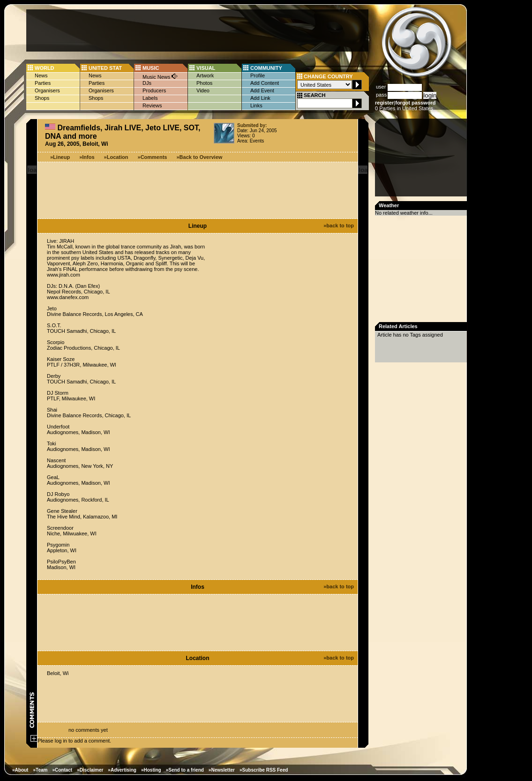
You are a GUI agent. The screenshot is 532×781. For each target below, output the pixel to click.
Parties (43, 83)
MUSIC (151, 68)
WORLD (45, 68)
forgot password (415, 103)
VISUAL (206, 68)
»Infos (87, 157)
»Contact (62, 770)
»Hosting (151, 770)
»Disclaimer (90, 770)
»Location (116, 157)
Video (203, 90)
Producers (154, 90)
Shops (42, 98)
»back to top (339, 225)
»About (20, 770)
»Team (40, 770)
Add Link (260, 98)
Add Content (265, 83)
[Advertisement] (197, 30)
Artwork (205, 75)
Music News (160, 76)
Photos (204, 83)
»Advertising (122, 770)
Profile (258, 75)
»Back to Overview (200, 157)
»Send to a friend (185, 770)
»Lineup (60, 157)
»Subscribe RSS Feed (264, 770)
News (41, 75)
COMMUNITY (266, 68)
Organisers (47, 90)
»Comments (153, 157)
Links (256, 105)
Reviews (152, 105)
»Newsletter (222, 770)
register (384, 103)
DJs (147, 83)
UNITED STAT (105, 68)
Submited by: (252, 125)
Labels (150, 98)
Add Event (262, 90)
